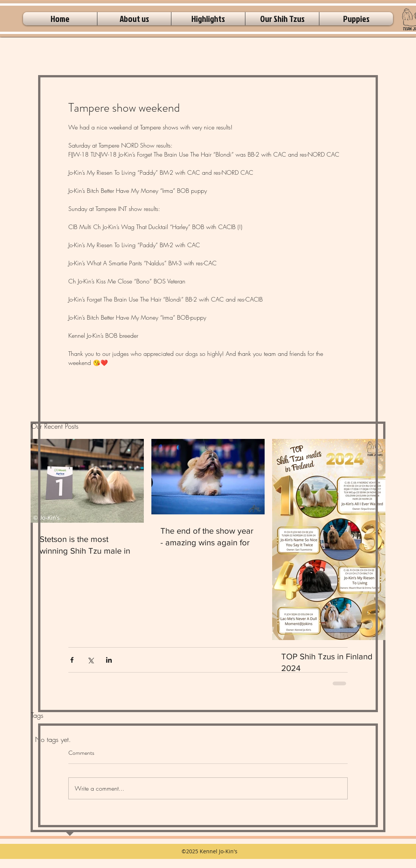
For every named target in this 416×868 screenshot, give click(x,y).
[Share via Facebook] (72, 660)
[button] (134, 19)
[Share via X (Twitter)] (90, 660)
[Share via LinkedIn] (109, 660)
